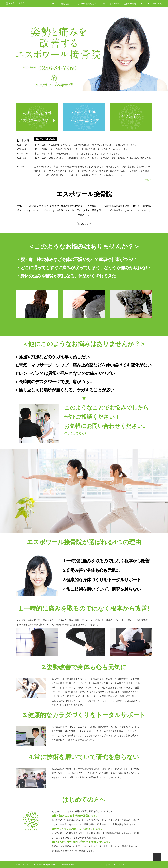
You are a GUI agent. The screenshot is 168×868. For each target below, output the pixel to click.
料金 (103, 4)
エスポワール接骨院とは (85, 4)
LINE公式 (157, 4)
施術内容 (65, 4)
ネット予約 (114, 4)
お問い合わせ (130, 4)
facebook (102, 864)
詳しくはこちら (84, 223)
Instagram (112, 864)
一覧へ (148, 180)
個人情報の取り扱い (67, 864)
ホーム (53, 4)
